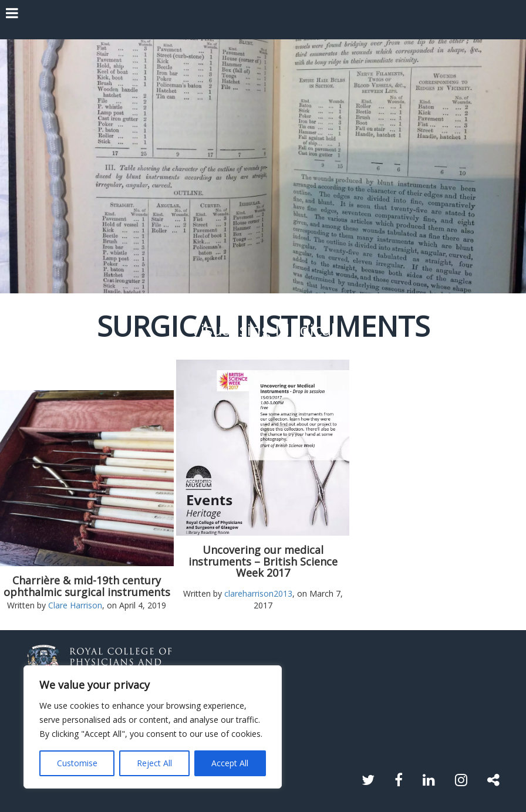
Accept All (230, 763)
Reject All (154, 763)
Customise (77, 763)
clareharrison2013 (258, 593)
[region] (153, 727)
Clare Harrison (75, 605)
